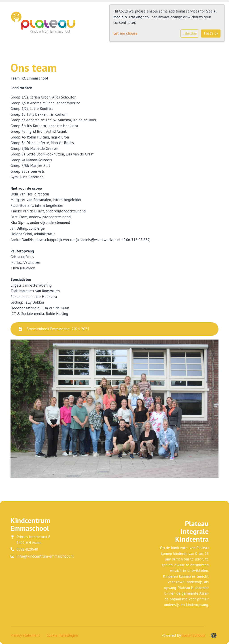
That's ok (211, 33)
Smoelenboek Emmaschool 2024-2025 (54, 329)
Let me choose (125, 33)
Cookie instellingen (62, 635)
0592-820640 (27, 549)
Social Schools (193, 635)
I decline (190, 33)
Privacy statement (25, 635)
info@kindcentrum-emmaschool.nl (45, 556)
